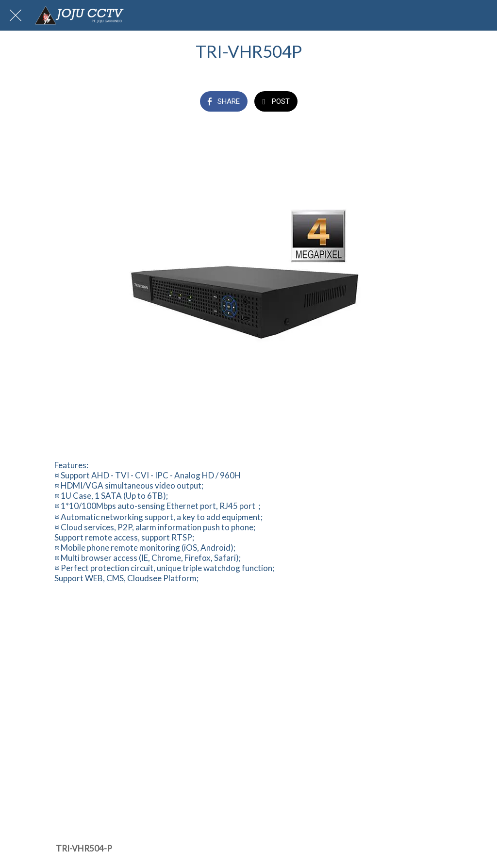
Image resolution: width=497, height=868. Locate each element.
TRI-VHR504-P (84, 848)
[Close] (16, 16)
